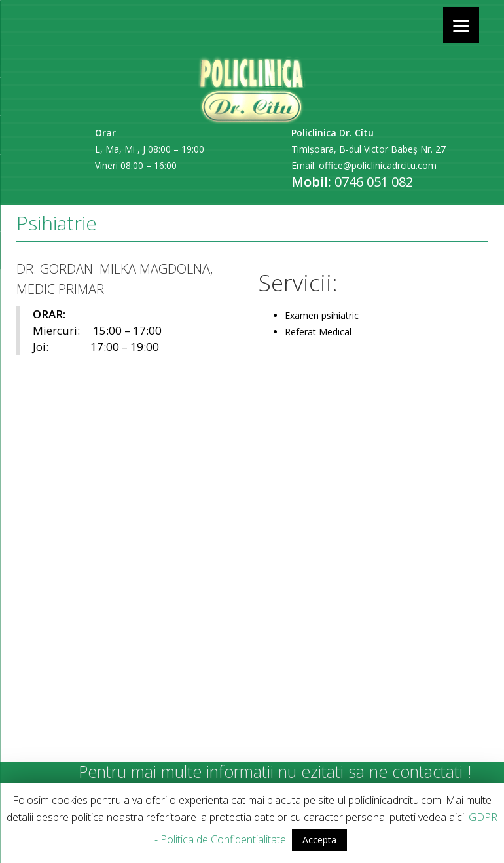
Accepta (319, 840)
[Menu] (461, 25)
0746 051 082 (374, 182)
